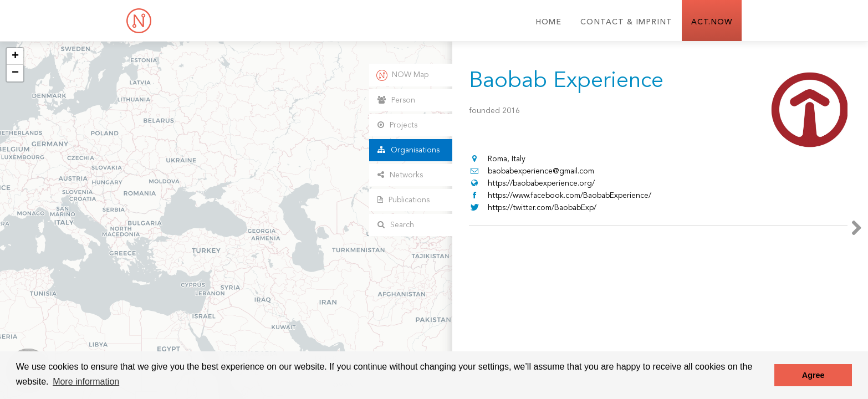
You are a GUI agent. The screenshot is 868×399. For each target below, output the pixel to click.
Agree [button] (813, 375)
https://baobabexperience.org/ (532, 183)
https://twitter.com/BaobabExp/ (533, 208)
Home (548, 22)
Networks (400, 175)
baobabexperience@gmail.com (532, 171)
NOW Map (402, 75)
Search (396, 225)
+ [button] (15, 57)
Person (396, 100)
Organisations (409, 150)
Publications (404, 200)
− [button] (15, 73)
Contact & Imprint (626, 22)
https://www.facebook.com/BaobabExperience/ (560, 196)
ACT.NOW (712, 22)
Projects (397, 125)
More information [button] (86, 382)
